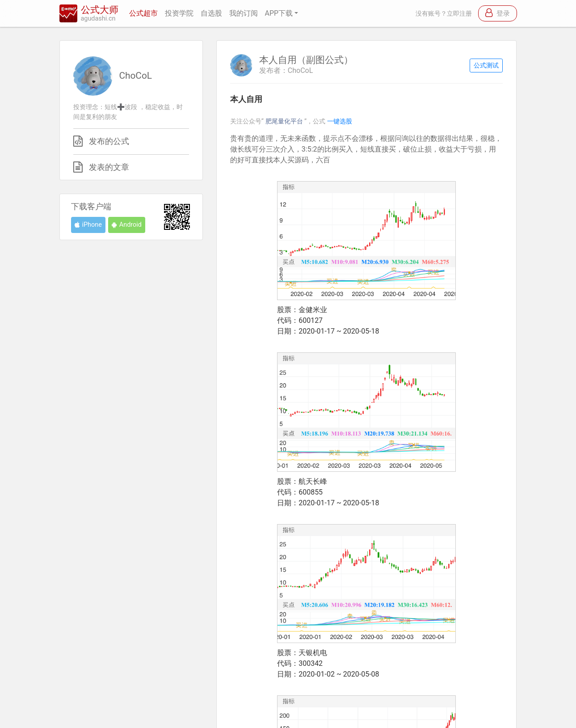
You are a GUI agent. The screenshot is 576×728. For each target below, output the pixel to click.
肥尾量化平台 (285, 121)
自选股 (211, 13)
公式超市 (143, 13)
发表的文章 (109, 167)
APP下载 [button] (279, 13)
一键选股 (340, 121)
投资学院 (179, 13)
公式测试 (486, 65)
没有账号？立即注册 (444, 14)
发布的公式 (109, 141)
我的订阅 (244, 13)
